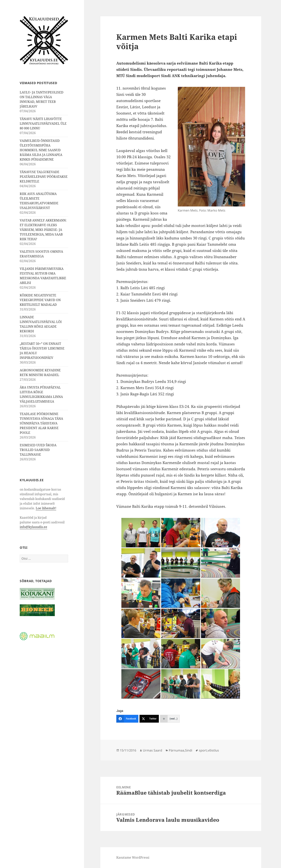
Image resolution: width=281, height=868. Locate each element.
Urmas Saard (153, 750)
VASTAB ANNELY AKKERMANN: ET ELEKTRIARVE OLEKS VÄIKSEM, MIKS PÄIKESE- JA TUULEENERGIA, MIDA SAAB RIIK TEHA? (43, 230)
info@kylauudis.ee (33, 527)
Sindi (189, 750)
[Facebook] (127, 719)
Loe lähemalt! (46, 508)
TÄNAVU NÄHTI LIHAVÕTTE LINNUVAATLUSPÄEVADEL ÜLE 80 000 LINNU (43, 124)
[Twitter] (149, 719)
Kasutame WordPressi (133, 857)
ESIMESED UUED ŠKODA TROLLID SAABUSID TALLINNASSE (38, 450)
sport (203, 750)
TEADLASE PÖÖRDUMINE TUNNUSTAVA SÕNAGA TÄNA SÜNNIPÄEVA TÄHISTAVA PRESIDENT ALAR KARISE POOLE (41, 423)
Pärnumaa (177, 750)
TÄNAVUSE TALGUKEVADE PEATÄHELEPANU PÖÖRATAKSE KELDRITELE (44, 177)
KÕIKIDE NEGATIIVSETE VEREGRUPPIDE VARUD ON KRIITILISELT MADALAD (40, 300)
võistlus (213, 750)
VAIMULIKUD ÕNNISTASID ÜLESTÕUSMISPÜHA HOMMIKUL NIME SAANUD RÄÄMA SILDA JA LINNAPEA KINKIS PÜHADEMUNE (41, 150)
